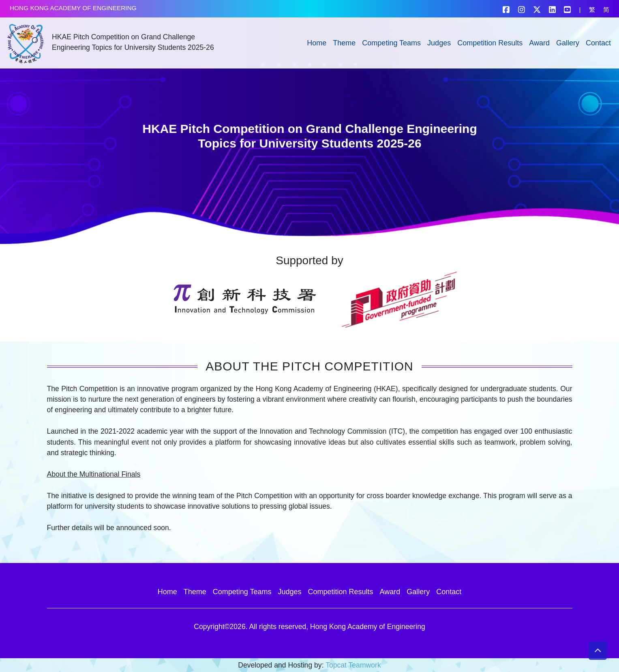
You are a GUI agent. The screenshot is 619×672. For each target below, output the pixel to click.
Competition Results (490, 43)
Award (539, 43)
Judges (439, 43)
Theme (344, 43)
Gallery (568, 43)
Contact (598, 43)
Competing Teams (391, 43)
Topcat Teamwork (353, 665)
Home (317, 43)
